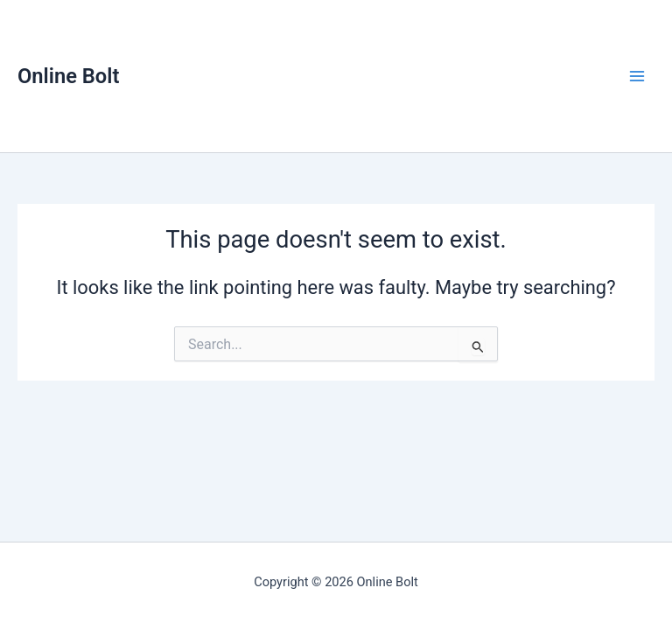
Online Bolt (68, 76)
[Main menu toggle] (637, 76)
